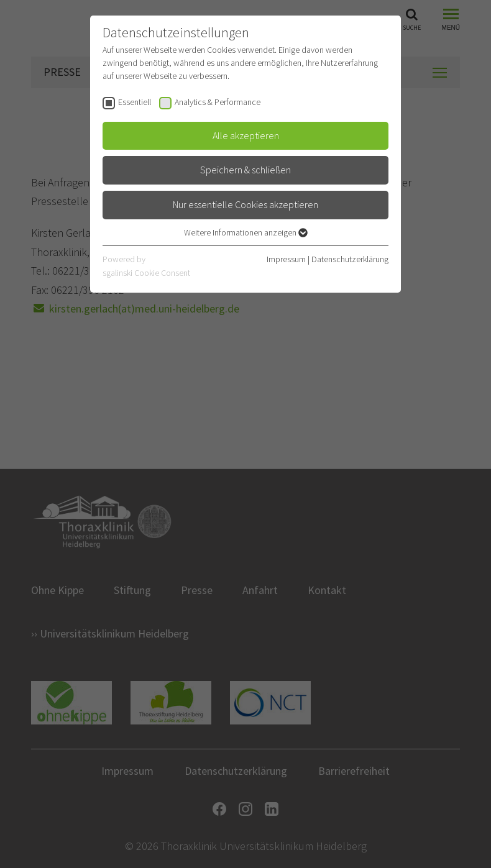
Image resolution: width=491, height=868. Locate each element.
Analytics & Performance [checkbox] (218, 102)
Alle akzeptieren (246, 135)
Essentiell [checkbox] (135, 102)
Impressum (286, 259)
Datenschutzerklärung (350, 259)
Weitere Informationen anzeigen (246, 232)
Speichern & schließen (245, 170)
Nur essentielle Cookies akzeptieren (245, 204)
